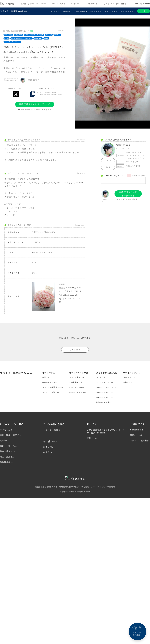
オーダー (144, 11)
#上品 (6, 38)
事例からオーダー (50, 381)
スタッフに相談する (51, 391)
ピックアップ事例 (77, 386)
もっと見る (75, 349)
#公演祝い (18, 35)
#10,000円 (8, 35)
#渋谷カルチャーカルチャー (21, 38)
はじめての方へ (53, 11)
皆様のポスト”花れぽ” (105, 401)
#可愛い (57, 35)
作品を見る (108, 167)
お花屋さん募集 (51, 486)
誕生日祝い (49, 446)
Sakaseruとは (129, 376)
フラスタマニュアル (104, 381)
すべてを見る (6, 429)
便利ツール (92, 437)
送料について (136, 434)
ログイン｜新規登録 (142, 4)
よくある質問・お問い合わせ (115, 4)
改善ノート (128, 381)
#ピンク (49, 35)
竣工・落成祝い (7, 456)
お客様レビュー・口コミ (106, 386)
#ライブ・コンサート (12, 42)
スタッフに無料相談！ (137, 631)
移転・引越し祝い (8, 445)
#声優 (46, 38)
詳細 (31, 31)
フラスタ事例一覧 (77, 376)
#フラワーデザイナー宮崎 (34, 35)
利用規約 (63, 486)
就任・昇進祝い (7, 450)
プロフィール (108, 161)
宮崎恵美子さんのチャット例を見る (35, 110)
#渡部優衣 (38, 38)
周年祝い (4, 440)
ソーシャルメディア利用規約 (103, 486)
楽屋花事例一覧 (76, 381)
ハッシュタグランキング (79, 391)
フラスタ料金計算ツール (53, 386)
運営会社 (39, 486)
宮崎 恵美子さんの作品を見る (128, 199)
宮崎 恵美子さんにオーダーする (35, 104)
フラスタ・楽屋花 (58, 4)
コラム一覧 (101, 376)
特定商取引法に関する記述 (78, 486)
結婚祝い (48, 451)
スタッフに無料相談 (140, 440)
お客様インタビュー (104, 391)
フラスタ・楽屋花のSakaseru (15, 11)
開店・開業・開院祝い (10, 434)
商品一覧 (67, 11)
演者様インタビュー (104, 396)
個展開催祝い (6, 461)
